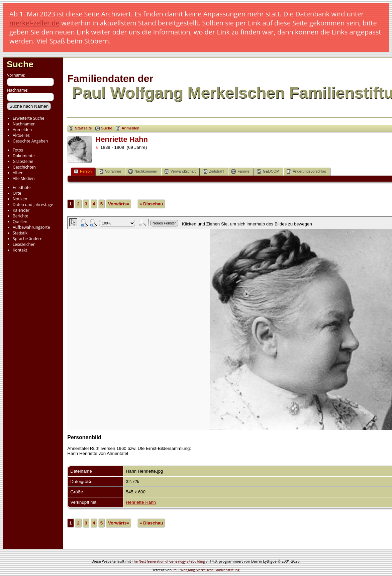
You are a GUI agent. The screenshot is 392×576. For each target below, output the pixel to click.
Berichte (21, 216)
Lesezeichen (24, 244)
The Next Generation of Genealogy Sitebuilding (169, 561)
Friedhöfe (22, 187)
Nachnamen (24, 124)
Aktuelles (21, 135)
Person (83, 171)
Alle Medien (24, 178)
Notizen (20, 199)
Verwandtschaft (180, 171)
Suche (20, 64)
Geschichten (24, 167)
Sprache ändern (28, 239)
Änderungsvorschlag (306, 171)
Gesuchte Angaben (30, 141)
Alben (18, 173)
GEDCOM (268, 171)
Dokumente (24, 156)
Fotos (18, 150)
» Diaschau (151, 204)
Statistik (20, 233)
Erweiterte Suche (28, 118)
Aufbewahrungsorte (31, 227)
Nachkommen (143, 171)
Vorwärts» (119, 204)
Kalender (21, 210)
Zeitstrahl (214, 171)
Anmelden (22, 130)
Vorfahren (110, 171)
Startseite (83, 128)
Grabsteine (23, 161)
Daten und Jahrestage (33, 205)
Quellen (20, 222)
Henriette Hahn (141, 502)
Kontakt (20, 250)
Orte (17, 193)
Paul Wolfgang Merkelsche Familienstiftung (206, 570)
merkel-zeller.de (34, 23)
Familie (240, 171)
